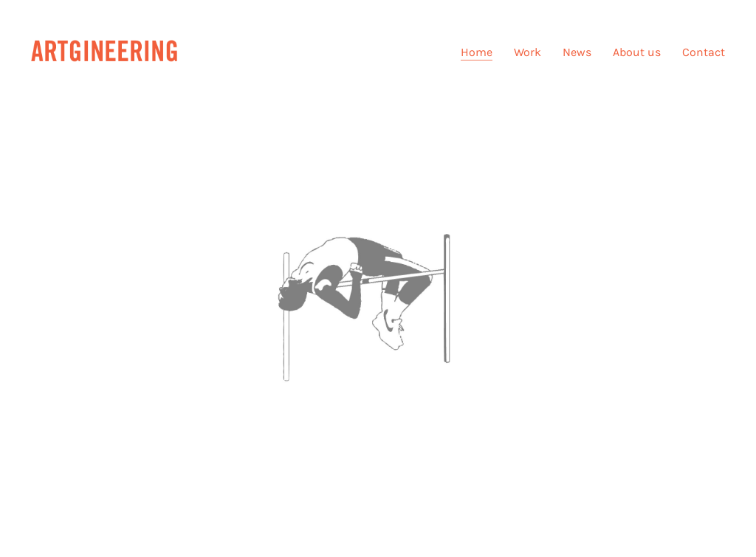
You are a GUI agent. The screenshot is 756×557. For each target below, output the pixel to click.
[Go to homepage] (105, 52)
